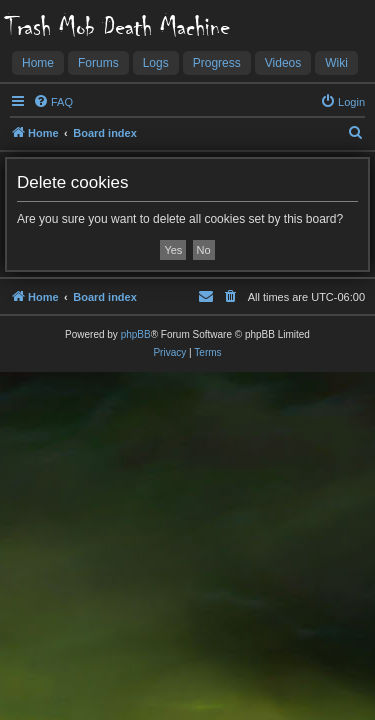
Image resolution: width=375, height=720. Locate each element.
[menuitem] (53, 102)
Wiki (336, 63)
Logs (156, 63)
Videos (283, 63)
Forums (98, 63)
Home (38, 63)
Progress (217, 63)
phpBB (136, 334)
